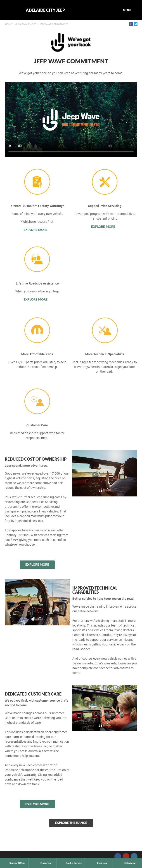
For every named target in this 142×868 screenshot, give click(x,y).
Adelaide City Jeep (45, 10)
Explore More (35, 230)
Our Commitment (26, 24)
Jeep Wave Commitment (53, 24)
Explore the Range (71, 823)
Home (8, 24)
